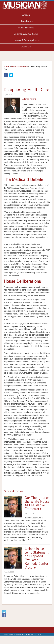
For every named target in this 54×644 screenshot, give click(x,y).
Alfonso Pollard (29, 99)
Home (6, 66)
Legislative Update (19, 66)
